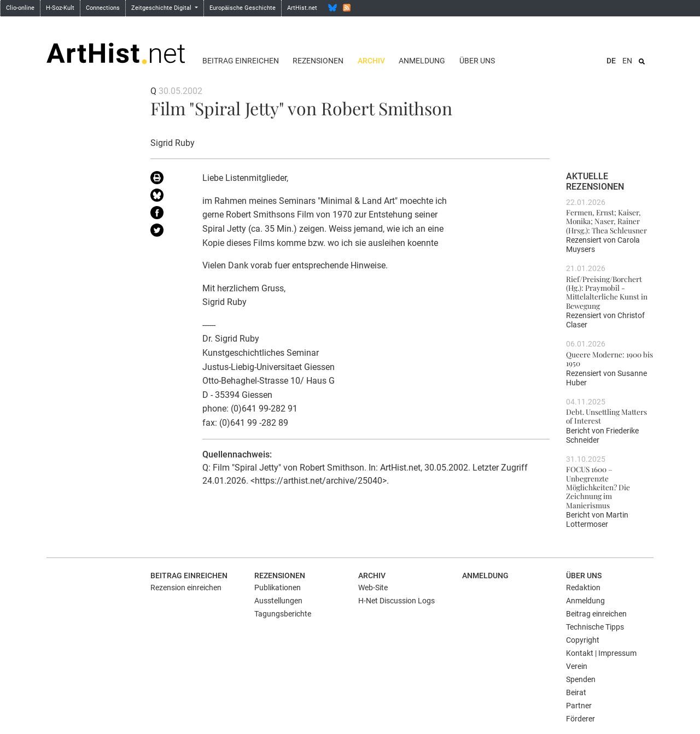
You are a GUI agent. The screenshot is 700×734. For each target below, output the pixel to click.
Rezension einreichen (186, 588)
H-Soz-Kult (60, 8)
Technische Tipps (595, 627)
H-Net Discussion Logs (396, 601)
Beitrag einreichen (241, 61)
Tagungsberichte (283, 614)
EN (627, 61)
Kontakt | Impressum (601, 653)
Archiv (371, 61)
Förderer (581, 719)
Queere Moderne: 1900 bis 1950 (609, 359)
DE (611, 61)
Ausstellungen (278, 601)
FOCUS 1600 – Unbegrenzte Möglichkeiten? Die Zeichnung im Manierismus (598, 487)
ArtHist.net (302, 8)
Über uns (477, 61)
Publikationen (278, 588)
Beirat (576, 692)
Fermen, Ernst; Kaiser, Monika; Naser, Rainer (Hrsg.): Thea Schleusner (606, 221)
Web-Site (373, 588)
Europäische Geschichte (243, 8)
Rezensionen (318, 61)
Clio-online (20, 8)
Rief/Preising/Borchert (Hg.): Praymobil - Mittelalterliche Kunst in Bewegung (607, 292)
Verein (577, 666)
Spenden (581, 679)
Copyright (583, 640)
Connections (103, 8)
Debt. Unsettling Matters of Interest (606, 416)
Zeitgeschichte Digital (162, 8)
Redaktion (583, 588)
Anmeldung (422, 61)
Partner (579, 706)
